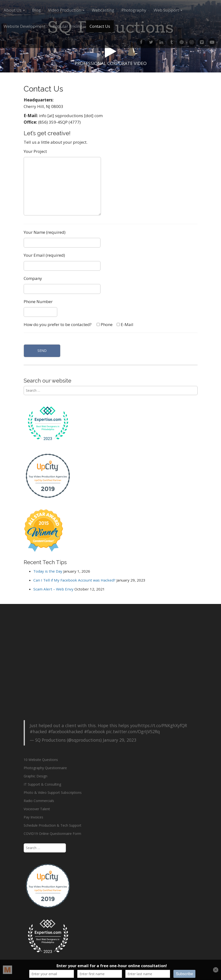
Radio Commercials (39, 801)
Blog (36, 10)
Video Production (66, 10)
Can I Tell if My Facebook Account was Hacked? (74, 580)
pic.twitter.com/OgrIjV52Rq (133, 731)
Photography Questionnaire (45, 768)
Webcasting (103, 10)
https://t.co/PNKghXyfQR (163, 725)
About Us (14, 10)
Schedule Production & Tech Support (53, 825)
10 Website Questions (41, 760)
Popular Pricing (68, 26)
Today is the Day (48, 571)
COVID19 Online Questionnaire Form (52, 834)
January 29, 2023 (120, 740)
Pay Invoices (33, 817)
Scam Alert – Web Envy (53, 589)
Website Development (25, 26)
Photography (134, 10)
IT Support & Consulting (42, 784)
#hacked (38, 731)
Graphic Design (36, 776)
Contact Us (100, 26)
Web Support (168, 10)
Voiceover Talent (37, 809)
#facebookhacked (65, 731)
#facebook (94, 731)
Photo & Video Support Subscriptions (53, 792)
